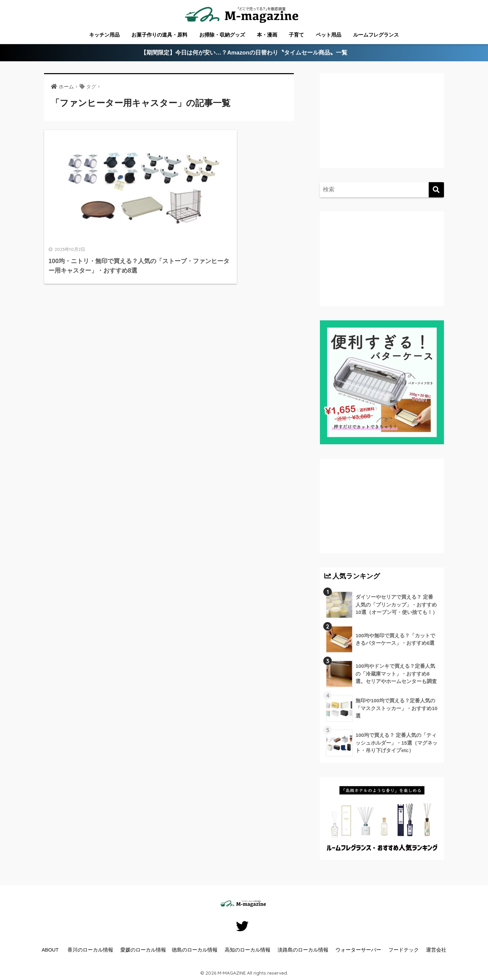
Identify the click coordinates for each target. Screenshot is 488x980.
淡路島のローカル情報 (303, 950)
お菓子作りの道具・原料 (159, 35)
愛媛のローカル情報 (143, 950)
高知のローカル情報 (248, 950)
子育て (296, 35)
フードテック (404, 950)
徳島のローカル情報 (195, 950)
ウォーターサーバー (358, 950)
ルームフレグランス (376, 35)
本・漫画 (267, 35)
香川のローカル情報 (90, 950)
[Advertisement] (381, 127)
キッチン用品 (104, 35)
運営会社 (436, 950)
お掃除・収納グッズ (222, 35)
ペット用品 (329, 35)
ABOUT (50, 950)
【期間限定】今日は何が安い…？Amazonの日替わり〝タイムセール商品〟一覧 (244, 53)
